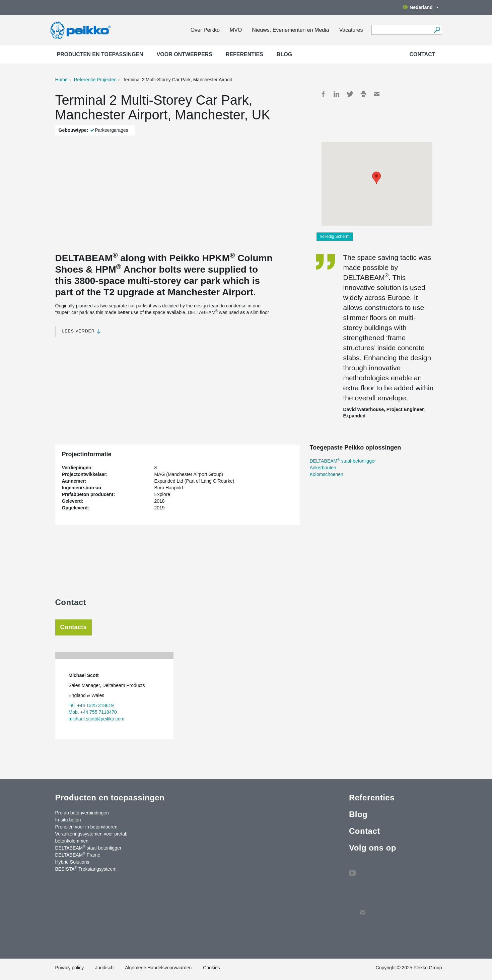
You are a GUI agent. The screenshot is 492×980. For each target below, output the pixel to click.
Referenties (244, 54)
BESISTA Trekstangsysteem (86, 869)
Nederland (421, 7)
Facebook (323, 94)
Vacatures (351, 30)
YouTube (352, 870)
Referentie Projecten (95, 80)
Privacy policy (70, 968)
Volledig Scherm (335, 236)
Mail (377, 94)
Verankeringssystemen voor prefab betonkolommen (91, 837)
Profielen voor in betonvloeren (86, 827)
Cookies (212, 968)
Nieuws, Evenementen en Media (290, 30)
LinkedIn (337, 94)
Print (363, 94)
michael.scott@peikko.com (97, 719)
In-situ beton (68, 820)
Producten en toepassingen (100, 54)
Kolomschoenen (327, 474)
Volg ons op (373, 848)
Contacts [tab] (74, 627)
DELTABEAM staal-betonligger (343, 461)
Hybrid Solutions (72, 862)
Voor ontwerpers (185, 54)
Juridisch (104, 968)
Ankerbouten (323, 468)
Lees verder (82, 331)
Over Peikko (205, 30)
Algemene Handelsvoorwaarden (158, 968)
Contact (422, 54)
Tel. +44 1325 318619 (91, 705)
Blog (284, 54)
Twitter (350, 94)
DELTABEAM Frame (78, 855)
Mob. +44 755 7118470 (93, 712)
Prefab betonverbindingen (82, 813)
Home (61, 80)
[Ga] (437, 30)
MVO (236, 30)
